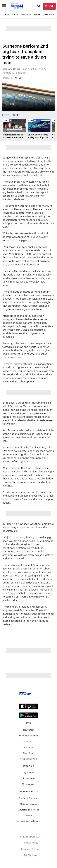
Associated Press (11, 69)
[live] (49, 6)
